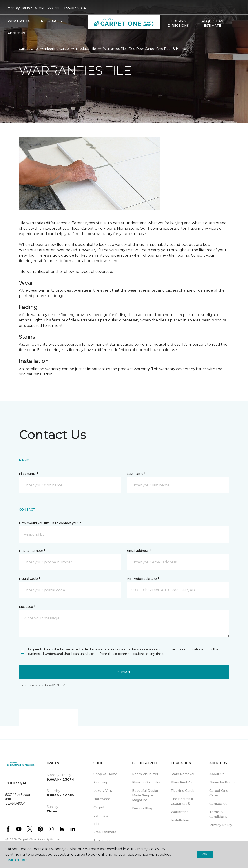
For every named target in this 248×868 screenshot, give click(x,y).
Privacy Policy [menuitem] (221, 825)
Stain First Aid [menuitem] (182, 782)
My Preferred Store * (143, 579)
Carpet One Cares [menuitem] (219, 793)
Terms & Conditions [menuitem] (218, 814)
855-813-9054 (75, 8)
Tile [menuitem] (96, 824)
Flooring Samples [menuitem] (146, 782)
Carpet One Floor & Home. (39, 839)
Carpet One (28, 49)
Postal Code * (29, 579)
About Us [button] (16, 33)
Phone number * (32, 551)
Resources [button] (51, 21)
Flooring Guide (57, 49)
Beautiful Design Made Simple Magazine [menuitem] (146, 795)
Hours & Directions (178, 23)
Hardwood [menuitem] (102, 799)
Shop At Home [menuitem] (105, 774)
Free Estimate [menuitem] (105, 832)
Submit (124, 672)
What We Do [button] (20, 21)
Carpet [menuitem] (99, 807)
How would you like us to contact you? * (50, 523)
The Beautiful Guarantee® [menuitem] (182, 801)
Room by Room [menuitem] (222, 782)
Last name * (136, 474)
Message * (27, 607)
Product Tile (86, 49)
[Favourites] (170, 35)
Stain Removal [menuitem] (182, 774)
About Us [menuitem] (217, 774)
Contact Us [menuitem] (218, 804)
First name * (28, 474)
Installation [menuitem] (180, 820)
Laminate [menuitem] (101, 816)
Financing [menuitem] (102, 840)
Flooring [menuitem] (100, 782)
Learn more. (16, 860)
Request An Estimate (213, 23)
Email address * (139, 551)
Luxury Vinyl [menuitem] (103, 791)
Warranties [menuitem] (180, 812)
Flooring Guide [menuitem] (183, 791)
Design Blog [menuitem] (142, 808)
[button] (165, 35)
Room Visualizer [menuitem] (145, 774)
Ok (205, 854)
